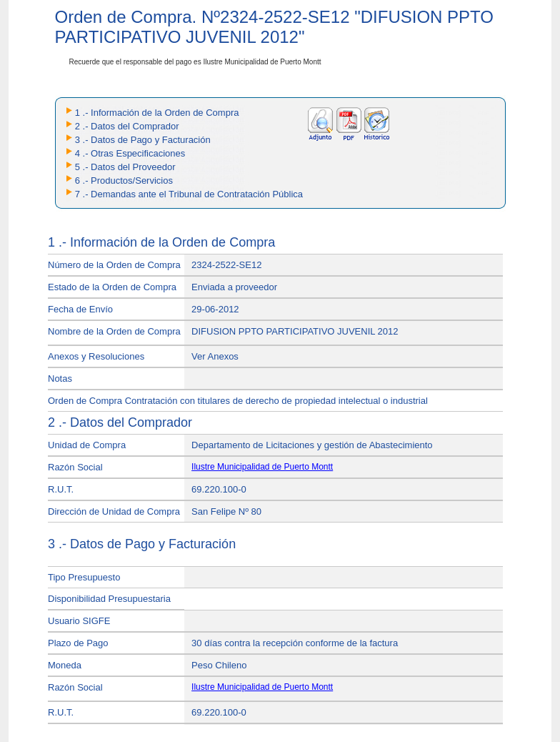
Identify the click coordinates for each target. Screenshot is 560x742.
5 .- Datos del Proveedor (125, 167)
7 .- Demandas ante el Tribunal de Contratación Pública (189, 194)
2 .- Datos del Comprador (127, 126)
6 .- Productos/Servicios (124, 180)
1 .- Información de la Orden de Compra (157, 113)
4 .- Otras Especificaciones (130, 153)
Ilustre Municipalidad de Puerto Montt (262, 467)
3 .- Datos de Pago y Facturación (143, 140)
